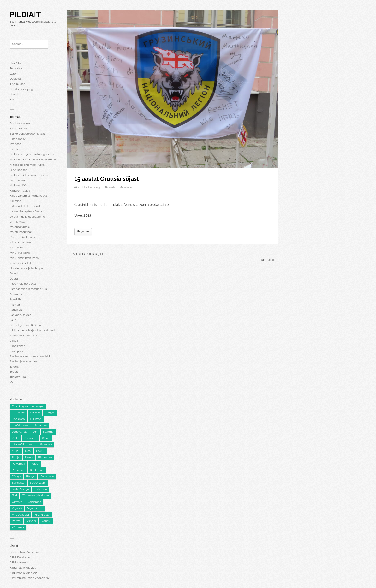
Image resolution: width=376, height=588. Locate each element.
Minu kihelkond (20, 253)
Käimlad (15, 149)
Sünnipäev (17, 351)
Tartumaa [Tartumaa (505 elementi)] (41, 489)
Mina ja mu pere (20, 242)
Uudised (15, 79)
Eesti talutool (18, 129)
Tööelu (14, 372)
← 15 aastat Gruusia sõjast (85, 254)
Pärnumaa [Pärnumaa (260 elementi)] (45, 457)
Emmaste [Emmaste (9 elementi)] (18, 412)
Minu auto (16, 247)
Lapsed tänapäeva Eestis (26, 211)
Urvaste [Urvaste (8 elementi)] (17, 502)
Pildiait (25, 15)
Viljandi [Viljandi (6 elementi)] (17, 508)
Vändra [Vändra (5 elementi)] (31, 521)
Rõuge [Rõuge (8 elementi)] (30, 476)
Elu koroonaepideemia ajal (27, 134)
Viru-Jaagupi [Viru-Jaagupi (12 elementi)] (20, 515)
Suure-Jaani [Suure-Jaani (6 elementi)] (38, 483)
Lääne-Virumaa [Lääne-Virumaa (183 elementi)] (22, 444)
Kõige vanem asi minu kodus (29, 196)
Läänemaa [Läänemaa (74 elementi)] (45, 444)
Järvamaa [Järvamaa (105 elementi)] (40, 425)
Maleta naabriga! (21, 232)
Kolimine (15, 201)
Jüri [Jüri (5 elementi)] (35, 432)
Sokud (14, 341)
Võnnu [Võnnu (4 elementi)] (46, 521)
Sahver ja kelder (20, 315)
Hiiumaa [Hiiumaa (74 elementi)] (36, 419)
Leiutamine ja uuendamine (27, 217)
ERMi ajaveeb (19, 562)
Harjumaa (83, 232)
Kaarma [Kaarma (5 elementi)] (48, 432)
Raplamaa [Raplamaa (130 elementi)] (37, 470)
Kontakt (15, 94)
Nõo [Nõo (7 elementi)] (28, 451)
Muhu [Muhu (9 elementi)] (16, 451)
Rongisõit (16, 310)
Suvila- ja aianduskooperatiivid (30, 356)
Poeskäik (15, 299)
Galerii (14, 74)
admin (128, 187)
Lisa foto (15, 63)
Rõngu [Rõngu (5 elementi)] (16, 476)
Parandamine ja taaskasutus (28, 289)
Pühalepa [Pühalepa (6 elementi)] (18, 470)
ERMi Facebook (20, 557)
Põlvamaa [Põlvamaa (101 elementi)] (18, 464)
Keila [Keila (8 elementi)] (15, 438)
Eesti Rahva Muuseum (24, 552)
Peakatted (16, 294)
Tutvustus (16, 68)
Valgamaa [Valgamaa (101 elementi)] (34, 502)
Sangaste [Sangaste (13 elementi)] (18, 483)
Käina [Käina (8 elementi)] (46, 438)
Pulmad (15, 305)
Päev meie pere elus (23, 284)
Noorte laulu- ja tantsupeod (28, 268)
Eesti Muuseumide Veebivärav (29, 578)
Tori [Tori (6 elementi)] (14, 495)
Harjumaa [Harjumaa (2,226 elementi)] (18, 419)
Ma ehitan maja (20, 227)
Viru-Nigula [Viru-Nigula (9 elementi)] (42, 515)
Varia (13, 382)
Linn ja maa (17, 222)
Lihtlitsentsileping (21, 89)
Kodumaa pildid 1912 (23, 573)
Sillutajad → (270, 260)
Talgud (14, 367)
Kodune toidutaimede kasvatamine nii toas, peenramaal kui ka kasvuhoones (33, 165)
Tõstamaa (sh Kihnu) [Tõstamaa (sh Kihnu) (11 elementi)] (35, 495)
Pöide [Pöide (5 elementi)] (34, 464)
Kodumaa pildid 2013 (23, 568)
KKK (12, 100)
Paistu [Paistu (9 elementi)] (40, 451)
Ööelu (14, 279)
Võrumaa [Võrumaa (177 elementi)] (18, 527)
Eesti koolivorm (20, 123)
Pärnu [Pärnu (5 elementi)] (29, 457)
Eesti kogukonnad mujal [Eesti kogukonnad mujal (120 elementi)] (28, 406)
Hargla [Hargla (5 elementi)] (50, 412)
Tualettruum (18, 377)
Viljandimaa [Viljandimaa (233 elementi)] (35, 508)
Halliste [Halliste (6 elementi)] (35, 412)
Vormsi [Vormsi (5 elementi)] (17, 521)
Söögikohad (18, 346)
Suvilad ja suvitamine (23, 361)
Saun (13, 320)
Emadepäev (18, 139)
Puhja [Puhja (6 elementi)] (16, 457)
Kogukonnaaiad (20, 191)
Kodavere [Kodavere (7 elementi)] (30, 438)
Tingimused (17, 84)
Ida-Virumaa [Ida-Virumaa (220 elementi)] (20, 425)
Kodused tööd (19, 185)
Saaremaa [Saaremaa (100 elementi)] (47, 476)
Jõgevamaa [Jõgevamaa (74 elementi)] (20, 432)
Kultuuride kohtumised (25, 206)
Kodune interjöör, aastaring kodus (32, 154)
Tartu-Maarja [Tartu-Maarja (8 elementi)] (20, 489)
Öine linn (15, 273)
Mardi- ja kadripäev (22, 237)
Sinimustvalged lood (23, 335)
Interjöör (15, 144)
